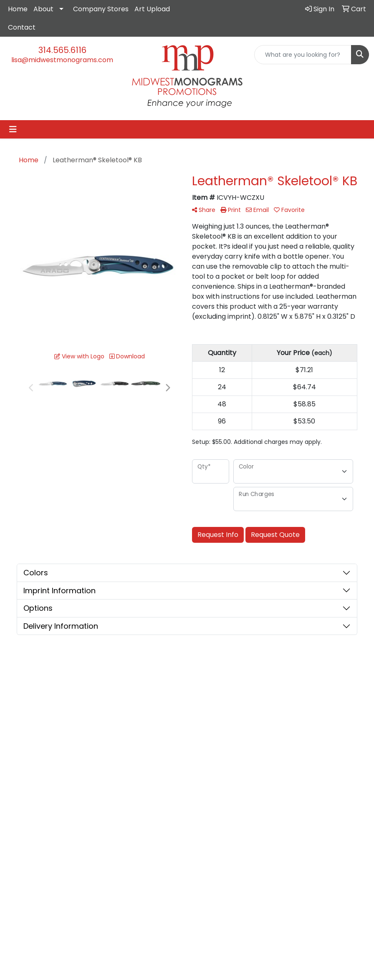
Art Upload (152, 9)
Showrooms (257, 715)
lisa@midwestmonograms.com (62, 60)
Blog (246, 727)
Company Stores (101, 9)
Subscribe (27, 910)
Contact (22, 27)
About (43, 9)
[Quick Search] (303, 55)
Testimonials (210, 717)
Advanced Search (255, 699)
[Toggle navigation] (13, 129)
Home (18, 9)
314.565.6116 (62, 50)
